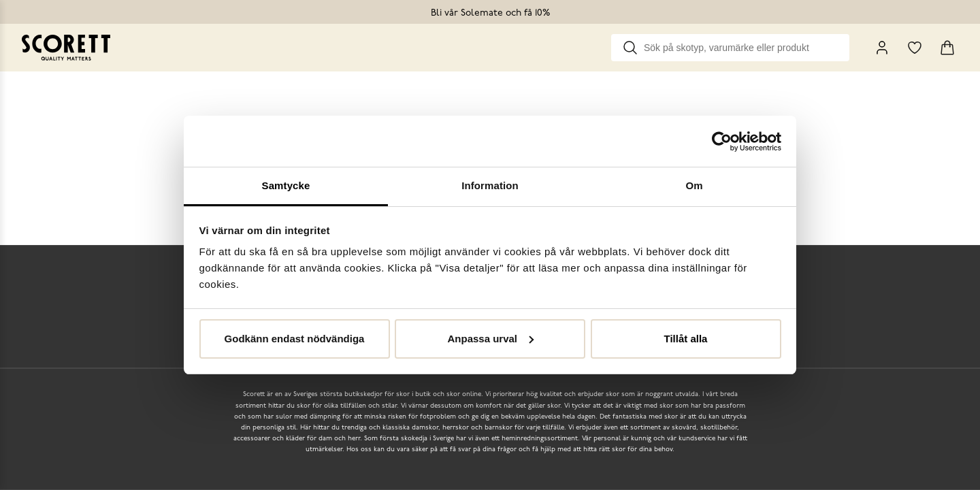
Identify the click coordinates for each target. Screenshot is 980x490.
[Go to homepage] (66, 48)
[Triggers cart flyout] (947, 48)
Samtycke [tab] (286, 185)
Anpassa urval (490, 339)
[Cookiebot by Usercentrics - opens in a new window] (722, 142)
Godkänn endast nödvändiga (295, 339)
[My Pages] (882, 48)
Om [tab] (694, 185)
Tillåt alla (686, 339)
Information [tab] (490, 185)
